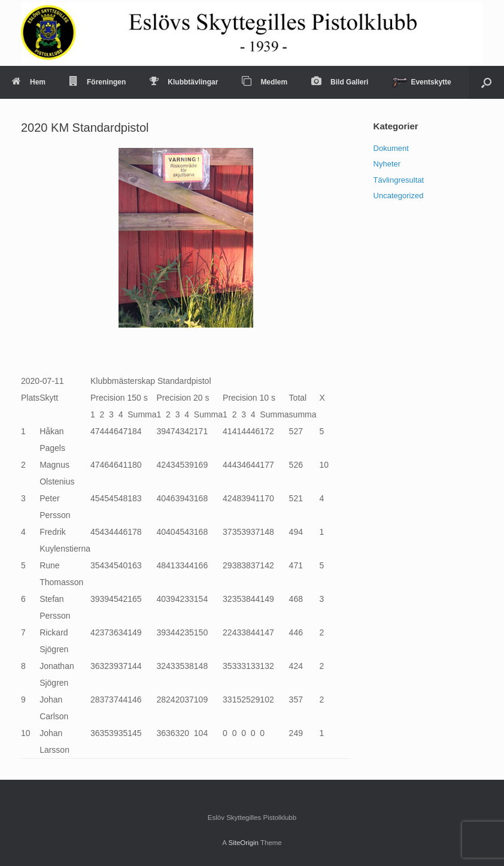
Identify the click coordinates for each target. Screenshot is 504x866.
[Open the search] (486, 82)
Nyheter (387, 164)
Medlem (265, 82)
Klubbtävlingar (184, 82)
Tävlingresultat (399, 180)
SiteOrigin (243, 843)
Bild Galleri (340, 82)
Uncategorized (399, 196)
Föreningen (98, 82)
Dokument (391, 148)
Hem (29, 82)
